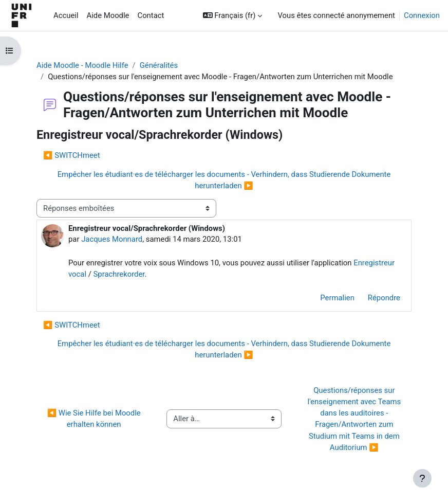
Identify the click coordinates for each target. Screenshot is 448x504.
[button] (233, 15)
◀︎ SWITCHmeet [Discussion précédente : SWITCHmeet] (72, 155)
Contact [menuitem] (151, 15)
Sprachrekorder (119, 274)
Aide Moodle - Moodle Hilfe (82, 65)
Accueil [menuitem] (66, 15)
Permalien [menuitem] (337, 298)
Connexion (422, 15)
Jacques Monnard (112, 239)
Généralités (159, 65)
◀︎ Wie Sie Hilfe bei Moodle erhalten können (95, 419)
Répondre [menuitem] (384, 298)
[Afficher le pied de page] (422, 478)
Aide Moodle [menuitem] (108, 15)
